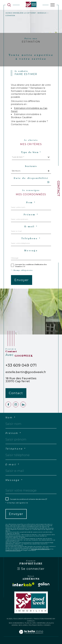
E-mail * (31, 227)
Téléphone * (31, 239)
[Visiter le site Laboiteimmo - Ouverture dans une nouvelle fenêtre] (31, 635)
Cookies (47, 625)
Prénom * (31, 215)
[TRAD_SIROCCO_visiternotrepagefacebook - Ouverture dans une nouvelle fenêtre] (8, 404)
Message (31, 251)
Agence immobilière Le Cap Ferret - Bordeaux (26, 13)
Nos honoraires (16, 623)
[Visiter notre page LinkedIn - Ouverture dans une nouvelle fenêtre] (23, 404)
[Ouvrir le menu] (53, 5)
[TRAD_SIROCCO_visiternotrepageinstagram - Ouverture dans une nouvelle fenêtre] (16, 404)
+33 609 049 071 (21, 365)
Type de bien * (31, 153)
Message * (14, 480)
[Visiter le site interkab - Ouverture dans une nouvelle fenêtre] (24, 584)
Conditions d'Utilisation (13, 550)
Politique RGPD (35, 625)
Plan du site (30, 623)
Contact (58, 189)
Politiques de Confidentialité (40, 549)
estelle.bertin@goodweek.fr (26, 372)
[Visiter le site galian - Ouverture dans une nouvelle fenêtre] (44, 584)
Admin (14, 625)
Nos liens (23, 625)
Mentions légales (45, 623)
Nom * (31, 203)
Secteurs (31, 166)
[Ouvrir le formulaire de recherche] (9, 5)
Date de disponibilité (31, 178)
